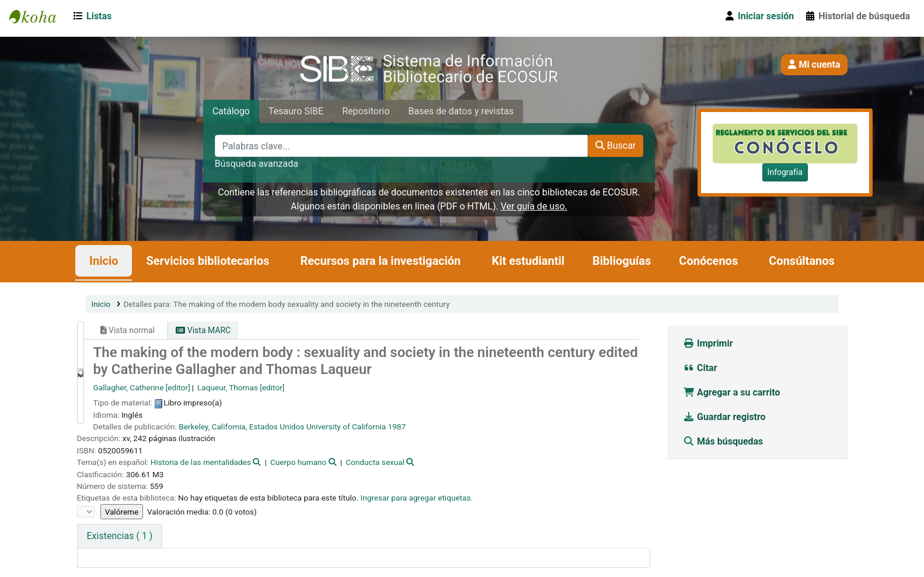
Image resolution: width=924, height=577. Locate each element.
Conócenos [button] (708, 261)
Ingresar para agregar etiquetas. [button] (416, 498)
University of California (346, 426)
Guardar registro (726, 417)
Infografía (785, 172)
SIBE (39, 16)
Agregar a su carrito (732, 392)
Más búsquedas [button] (724, 441)
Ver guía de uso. (534, 206)
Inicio (104, 261)
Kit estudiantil (528, 261)
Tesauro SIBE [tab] (296, 111)
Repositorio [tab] (366, 111)
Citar (700, 368)
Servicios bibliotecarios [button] (208, 261)
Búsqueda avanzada (257, 164)
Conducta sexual (375, 462)
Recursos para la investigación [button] (380, 261)
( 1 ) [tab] (120, 536)
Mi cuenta (814, 64)
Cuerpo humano (298, 462)
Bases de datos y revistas (461, 111)
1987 (397, 426)
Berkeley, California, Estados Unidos (241, 426)
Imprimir (708, 343)
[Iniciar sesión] (759, 16)
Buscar (616, 146)
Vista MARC (203, 330)
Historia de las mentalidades (201, 462)
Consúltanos (802, 261)
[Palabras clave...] (401, 146)
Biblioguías (622, 261)
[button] (94, 16)
